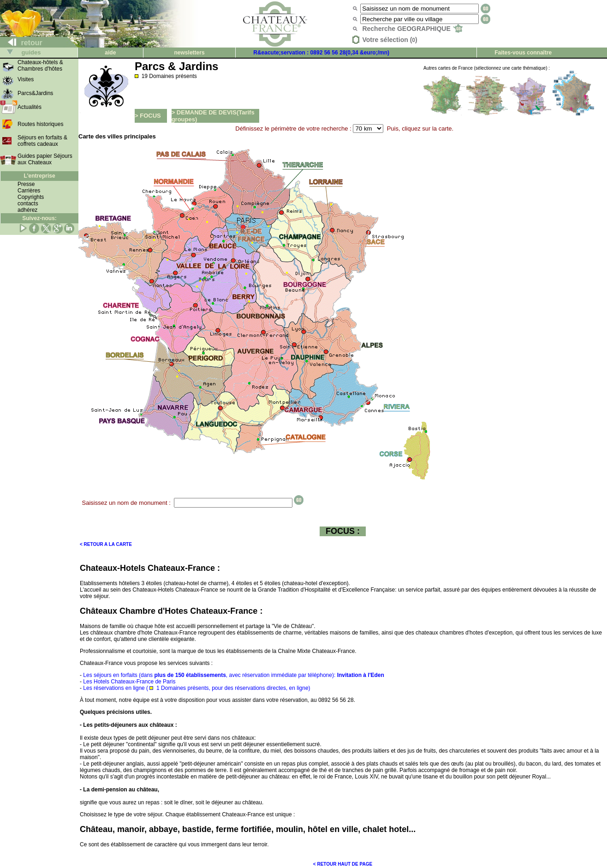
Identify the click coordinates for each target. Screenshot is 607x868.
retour (21, 43)
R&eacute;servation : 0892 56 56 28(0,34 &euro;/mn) (321, 53)
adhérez (27, 210)
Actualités (30, 107)
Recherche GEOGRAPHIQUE (412, 29)
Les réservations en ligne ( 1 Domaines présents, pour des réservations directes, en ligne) (196, 688)
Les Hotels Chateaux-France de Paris (129, 682)
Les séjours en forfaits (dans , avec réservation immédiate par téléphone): (233, 675)
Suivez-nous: (39, 218)
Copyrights (31, 197)
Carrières (29, 191)
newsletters (190, 53)
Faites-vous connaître (523, 53)
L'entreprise (39, 176)
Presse (26, 184)
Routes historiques (40, 124)
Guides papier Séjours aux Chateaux (45, 159)
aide (110, 53)
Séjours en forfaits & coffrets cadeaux (42, 141)
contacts (28, 204)
